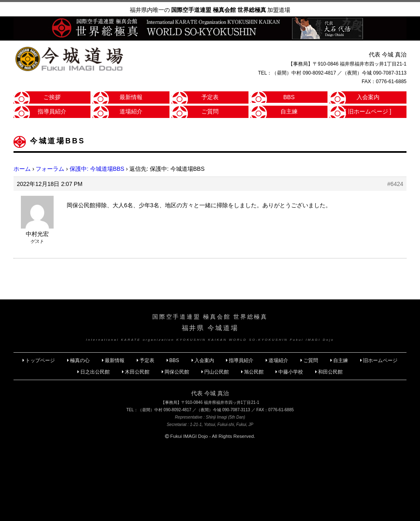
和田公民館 (330, 372)
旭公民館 (254, 372)
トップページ (40, 360)
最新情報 (131, 97)
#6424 (395, 184)
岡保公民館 (177, 372)
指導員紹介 (52, 111)
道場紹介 (131, 111)
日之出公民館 (95, 372)
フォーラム (50, 169)
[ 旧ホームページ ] (368, 111)
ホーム (22, 169)
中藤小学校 (291, 372)
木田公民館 (137, 372)
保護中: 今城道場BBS (97, 169)
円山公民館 (217, 372)
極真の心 (80, 360)
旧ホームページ (380, 360)
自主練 (289, 111)
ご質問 (210, 111)
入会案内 (368, 97)
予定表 (210, 97)
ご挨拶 (52, 97)
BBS (289, 97)
